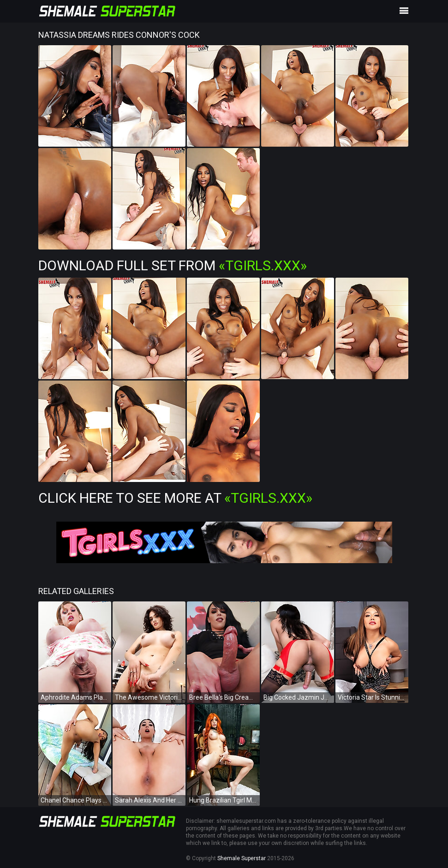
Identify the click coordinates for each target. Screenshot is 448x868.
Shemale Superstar (242, 858)
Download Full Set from (173, 265)
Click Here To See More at (175, 498)
